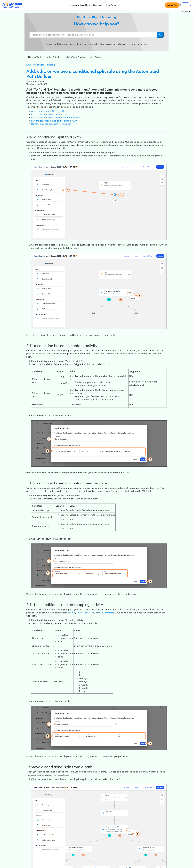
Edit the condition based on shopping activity (54, 121)
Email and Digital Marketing (41, 65)
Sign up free (172, 5)
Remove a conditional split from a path (51, 124)
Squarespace (83, 613)
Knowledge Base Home (80, 5)
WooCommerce (106, 613)
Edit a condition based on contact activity (53, 114)
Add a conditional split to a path (48, 111)
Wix (93, 613)
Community (98, 5)
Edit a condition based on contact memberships (56, 118)
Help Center (112, 5)
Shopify (72, 613)
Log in (185, 5)
